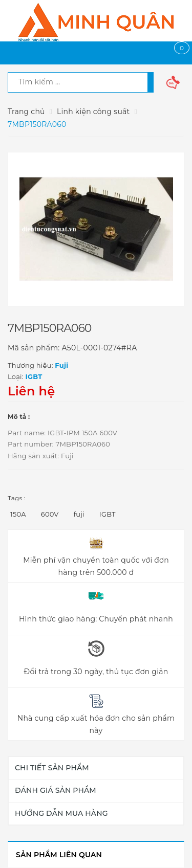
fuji (79, 514)
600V (50, 514)
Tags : (17, 498)
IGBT (108, 514)
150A (18, 514)
